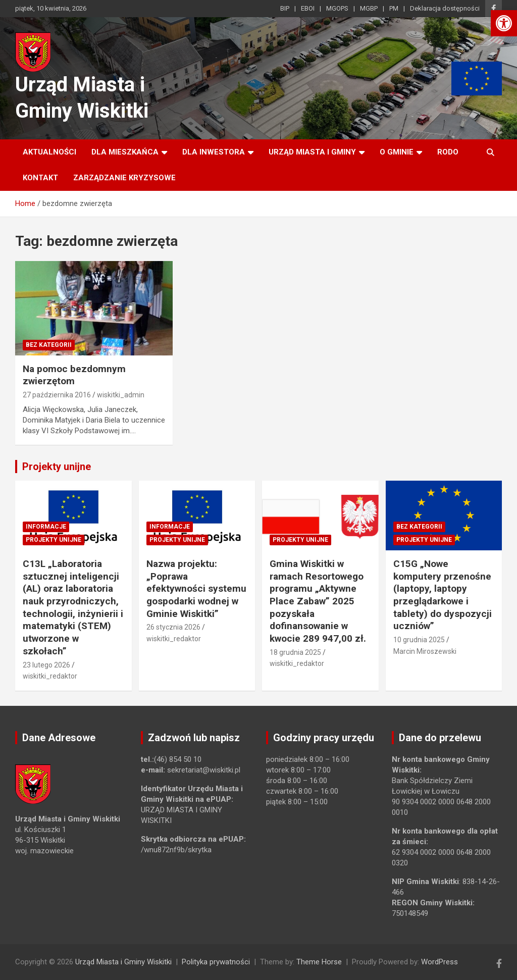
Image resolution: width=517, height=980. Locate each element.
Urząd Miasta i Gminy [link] (312, 152)
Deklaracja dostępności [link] (445, 8)
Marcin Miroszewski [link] (425, 651)
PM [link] (394, 8)
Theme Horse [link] (319, 962)
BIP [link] (285, 8)
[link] (504, 23)
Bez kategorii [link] (49, 345)
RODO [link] (448, 152)
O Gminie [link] (397, 152)
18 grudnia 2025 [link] (295, 652)
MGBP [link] (369, 8)
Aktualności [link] (49, 152)
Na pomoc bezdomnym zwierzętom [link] (74, 375)
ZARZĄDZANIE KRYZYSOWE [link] (124, 178)
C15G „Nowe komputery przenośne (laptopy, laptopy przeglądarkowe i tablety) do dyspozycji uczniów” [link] (443, 595)
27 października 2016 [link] (57, 395)
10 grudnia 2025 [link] (419, 640)
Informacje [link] (46, 527)
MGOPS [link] (337, 8)
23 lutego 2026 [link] (46, 665)
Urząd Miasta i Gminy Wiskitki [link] (123, 962)
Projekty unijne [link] (57, 467)
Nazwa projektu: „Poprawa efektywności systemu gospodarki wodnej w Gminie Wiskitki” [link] (196, 589)
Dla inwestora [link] (214, 152)
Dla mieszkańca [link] (125, 152)
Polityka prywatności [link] (216, 962)
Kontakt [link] (40, 178)
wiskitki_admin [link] (121, 395)
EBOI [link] (308, 8)
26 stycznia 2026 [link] (173, 627)
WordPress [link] (440, 962)
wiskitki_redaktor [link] (50, 676)
